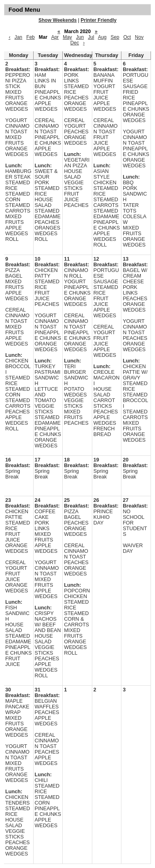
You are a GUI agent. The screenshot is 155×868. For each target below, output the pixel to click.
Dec (75, 43)
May (67, 37)
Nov (139, 37)
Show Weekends (57, 20)
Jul (91, 37)
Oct (127, 37)
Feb (31, 37)
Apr (55, 37)
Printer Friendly (99, 20)
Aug (102, 37)
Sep (115, 37)
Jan (18, 37)
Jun (80, 37)
